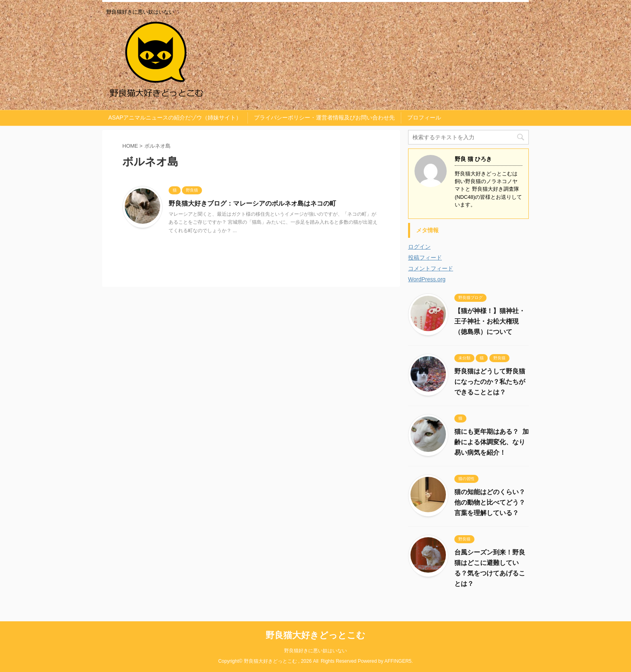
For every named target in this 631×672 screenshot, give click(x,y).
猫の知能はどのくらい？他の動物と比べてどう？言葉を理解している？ (490, 502)
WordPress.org (427, 279)
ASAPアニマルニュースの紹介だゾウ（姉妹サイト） (175, 117)
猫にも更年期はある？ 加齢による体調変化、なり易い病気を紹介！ (492, 442)
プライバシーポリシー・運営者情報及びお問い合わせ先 (324, 117)
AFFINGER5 (398, 661)
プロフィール (424, 117)
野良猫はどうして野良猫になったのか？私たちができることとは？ (490, 382)
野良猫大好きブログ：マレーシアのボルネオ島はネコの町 (252, 203)
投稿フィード (425, 258)
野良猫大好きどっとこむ (315, 635)
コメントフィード (431, 268)
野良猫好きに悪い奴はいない (315, 651)
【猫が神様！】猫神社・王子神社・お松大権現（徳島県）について (490, 321)
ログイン (419, 247)
